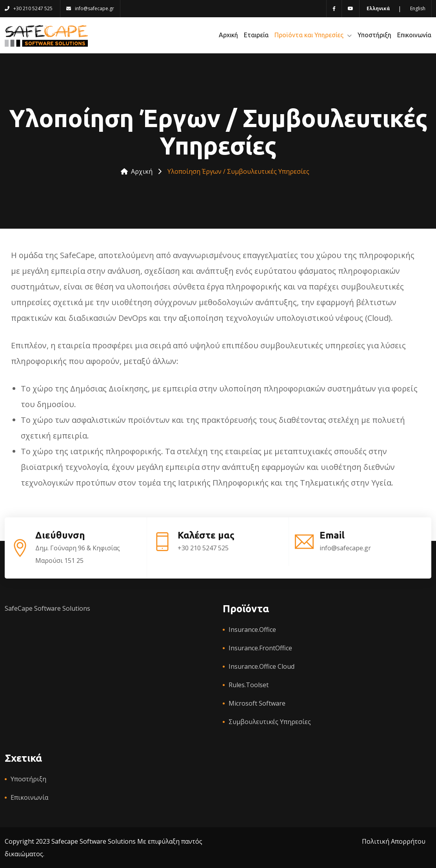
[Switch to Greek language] (378, 9)
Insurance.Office (252, 630)
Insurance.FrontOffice (260, 648)
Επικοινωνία (414, 35)
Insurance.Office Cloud (262, 666)
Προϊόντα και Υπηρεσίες (309, 35)
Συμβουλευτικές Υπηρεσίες (270, 722)
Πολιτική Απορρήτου (394, 841)
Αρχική (228, 35)
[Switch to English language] (417, 9)
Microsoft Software (257, 703)
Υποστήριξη (374, 35)
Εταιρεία (256, 35)
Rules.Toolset (249, 685)
